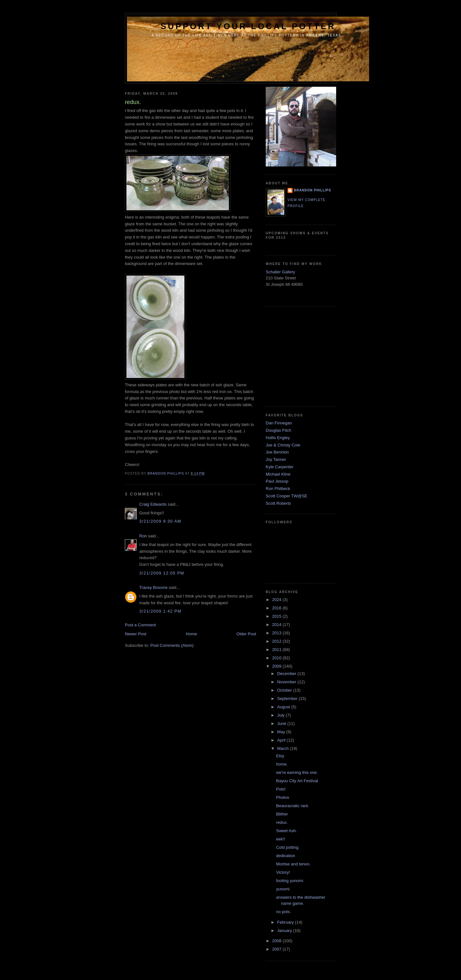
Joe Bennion (277, 452)
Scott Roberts (278, 503)
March (284, 748)
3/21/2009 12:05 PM (162, 573)
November (287, 682)
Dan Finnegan (279, 423)
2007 (277, 949)
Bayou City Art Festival (297, 781)
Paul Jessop (277, 481)
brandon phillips (312, 190)
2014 (277, 625)
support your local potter (248, 26)
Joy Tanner (276, 459)
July (282, 715)
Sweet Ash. (286, 831)
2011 (277, 650)
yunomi (283, 889)
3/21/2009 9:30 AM (160, 521)
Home (192, 634)
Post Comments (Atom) (172, 645)
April (282, 740)
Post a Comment (140, 625)
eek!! (280, 839)
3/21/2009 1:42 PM (160, 611)
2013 (277, 633)
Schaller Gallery (280, 272)
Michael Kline (278, 474)
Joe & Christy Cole (283, 445)
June (282, 723)
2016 (277, 608)
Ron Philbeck (278, 489)
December (287, 674)
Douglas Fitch (278, 430)
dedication (285, 856)
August (284, 707)
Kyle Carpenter (280, 467)
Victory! (283, 872)
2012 (277, 641)
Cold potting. (288, 847)
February (286, 922)
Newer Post (136, 634)
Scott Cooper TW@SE (287, 496)
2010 (277, 658)
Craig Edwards (153, 504)
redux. (282, 822)
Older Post (246, 634)
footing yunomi (290, 881)
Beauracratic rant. (292, 806)
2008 (277, 941)
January (285, 931)
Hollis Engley (278, 438)
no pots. (283, 912)
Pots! (281, 789)
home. (282, 764)
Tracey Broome (153, 587)
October (285, 690)
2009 (277, 666)
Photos (282, 797)
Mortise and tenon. (293, 864)
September (288, 699)
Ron (143, 536)
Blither (282, 814)
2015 (277, 616)
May (282, 732)
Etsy (280, 756)
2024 (277, 600)
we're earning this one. (297, 772)
